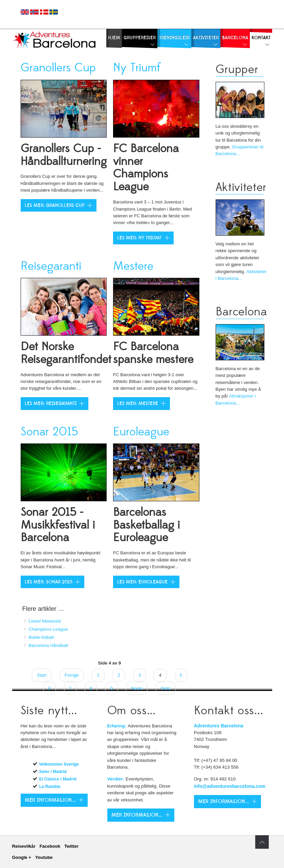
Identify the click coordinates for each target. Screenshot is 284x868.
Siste (166, 688)
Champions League (48, 629)
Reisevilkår (24, 846)
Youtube (44, 857)
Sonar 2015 (49, 432)
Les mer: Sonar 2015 (49, 582)
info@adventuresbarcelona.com (230, 786)
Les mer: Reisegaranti (51, 404)
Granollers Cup (58, 68)
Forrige (72, 675)
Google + (22, 857)
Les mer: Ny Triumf (139, 238)
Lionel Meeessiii (45, 621)
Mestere (133, 266)
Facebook (50, 846)
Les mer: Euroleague (142, 582)
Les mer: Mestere (138, 404)
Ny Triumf (137, 68)
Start (42, 675)
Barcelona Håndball (49, 645)
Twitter (71, 846)
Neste (137, 688)
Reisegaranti (51, 266)
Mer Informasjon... (137, 815)
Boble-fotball (41, 637)
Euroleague (141, 432)
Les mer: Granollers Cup (55, 206)
